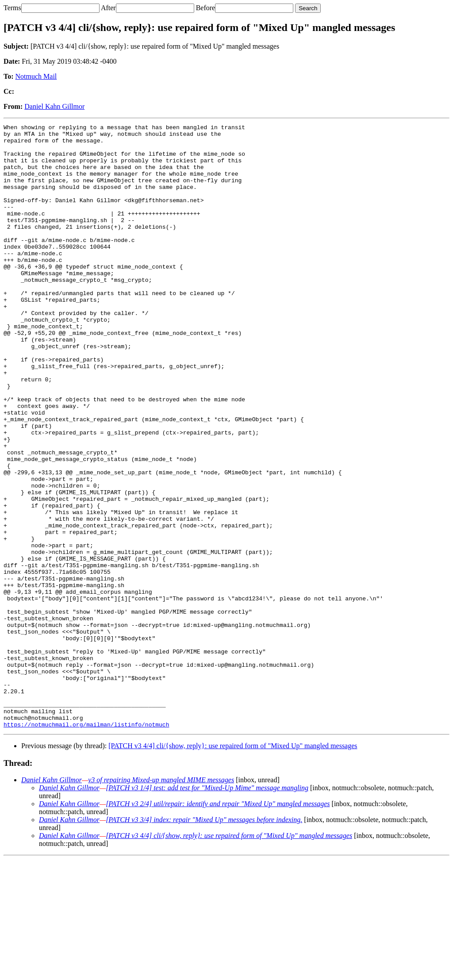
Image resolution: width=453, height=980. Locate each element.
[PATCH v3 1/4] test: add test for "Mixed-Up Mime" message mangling (207, 909)
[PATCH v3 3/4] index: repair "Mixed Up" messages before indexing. (204, 940)
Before (206, 8)
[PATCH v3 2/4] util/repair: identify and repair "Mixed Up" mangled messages (218, 924)
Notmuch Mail (36, 76)
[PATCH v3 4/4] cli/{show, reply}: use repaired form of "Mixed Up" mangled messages (233, 867)
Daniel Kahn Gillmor (54, 106)
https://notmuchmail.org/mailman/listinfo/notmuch (86, 845)
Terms (12, 8)
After (108, 8)
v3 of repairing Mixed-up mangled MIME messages (161, 901)
